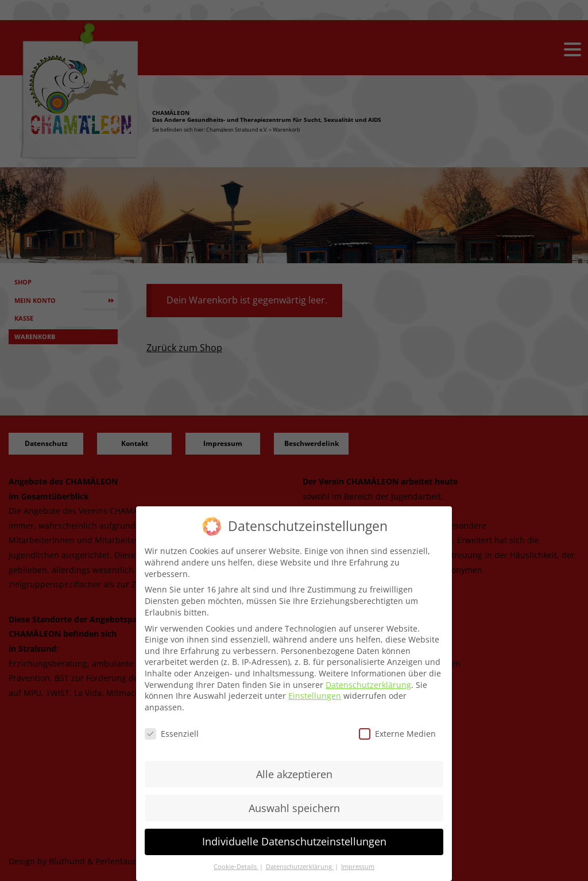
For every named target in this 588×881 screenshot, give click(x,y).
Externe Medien (397, 734)
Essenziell (172, 734)
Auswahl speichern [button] (294, 808)
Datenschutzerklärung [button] (300, 867)
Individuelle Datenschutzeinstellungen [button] (294, 841)
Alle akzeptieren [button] (294, 774)
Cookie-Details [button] (236, 867)
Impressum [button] (358, 867)
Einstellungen (315, 696)
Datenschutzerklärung (368, 685)
